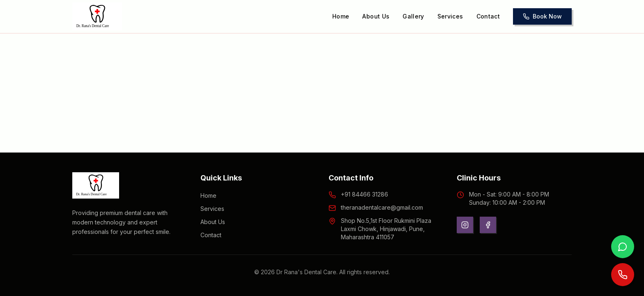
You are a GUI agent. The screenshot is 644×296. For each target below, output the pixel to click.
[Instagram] (465, 225)
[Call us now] (623, 275)
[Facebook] (488, 225)
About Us (376, 16)
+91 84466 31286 (365, 194)
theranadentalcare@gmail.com (382, 207)
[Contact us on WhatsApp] (623, 247)
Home (341, 16)
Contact (488, 16)
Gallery (413, 16)
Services (450, 16)
